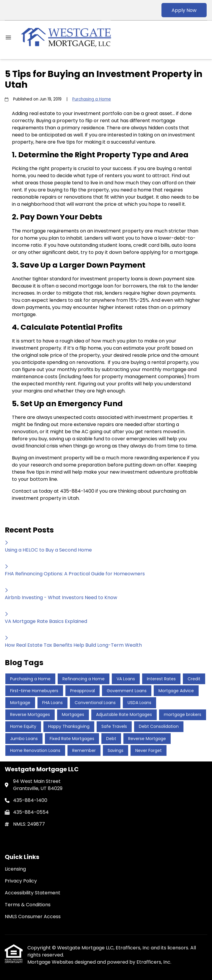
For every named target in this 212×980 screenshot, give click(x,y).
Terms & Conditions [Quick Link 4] (28, 905)
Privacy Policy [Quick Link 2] (21, 881)
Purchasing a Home (92, 99)
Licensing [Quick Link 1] (15, 869)
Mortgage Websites (51, 962)
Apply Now (184, 10)
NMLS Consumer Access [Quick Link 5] (33, 917)
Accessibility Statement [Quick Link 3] (33, 893)
